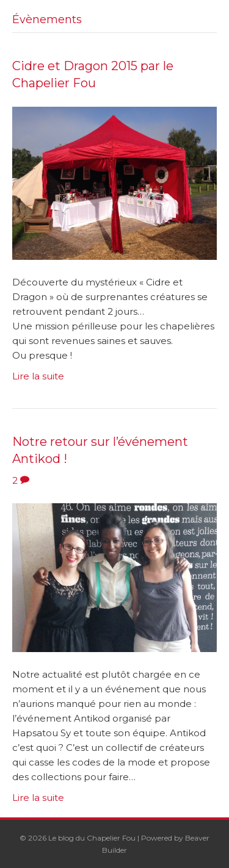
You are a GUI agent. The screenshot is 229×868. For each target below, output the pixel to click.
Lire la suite (38, 376)
